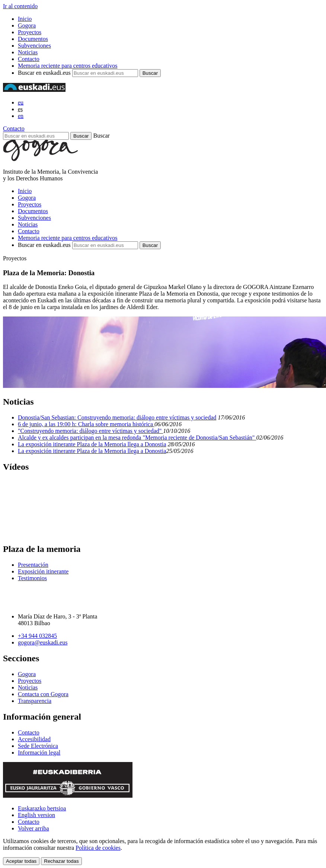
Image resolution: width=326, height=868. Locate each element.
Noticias (28, 52)
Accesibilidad (34, 739)
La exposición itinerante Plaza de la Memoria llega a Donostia (92, 444)
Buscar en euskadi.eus (44, 73)
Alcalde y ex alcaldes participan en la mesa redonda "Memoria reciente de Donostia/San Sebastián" (137, 438)
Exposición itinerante (43, 571)
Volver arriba (33, 828)
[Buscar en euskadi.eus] (36, 136)
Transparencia (35, 701)
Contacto (29, 59)
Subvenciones (34, 46)
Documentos (33, 39)
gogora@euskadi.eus (43, 642)
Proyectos (30, 32)
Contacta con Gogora (43, 694)
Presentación (33, 565)
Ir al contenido (20, 6)
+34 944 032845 (37, 636)
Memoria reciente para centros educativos (68, 66)
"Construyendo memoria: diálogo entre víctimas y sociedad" (90, 431)
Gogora (27, 25)
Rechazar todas (61, 861)
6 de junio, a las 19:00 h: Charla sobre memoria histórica (86, 424)
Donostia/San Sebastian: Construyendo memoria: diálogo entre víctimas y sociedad (117, 417)
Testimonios (32, 578)
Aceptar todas (21, 861)
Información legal (39, 753)
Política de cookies (98, 848)
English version (36, 815)
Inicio (25, 19)
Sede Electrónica (38, 746)
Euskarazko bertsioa (42, 808)
